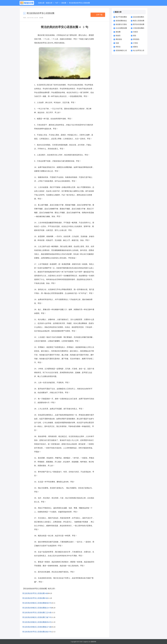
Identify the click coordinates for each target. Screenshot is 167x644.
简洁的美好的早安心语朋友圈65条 (35, 598)
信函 (117, 43)
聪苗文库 (49, 3)
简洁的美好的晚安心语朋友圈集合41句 (37, 608)
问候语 (135, 32)
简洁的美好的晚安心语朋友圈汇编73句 (37, 617)
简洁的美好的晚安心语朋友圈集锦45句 (37, 603)
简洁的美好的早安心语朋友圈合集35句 (37, 631)
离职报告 (119, 39)
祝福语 (118, 36)
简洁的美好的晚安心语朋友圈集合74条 (37, 627)
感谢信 (135, 47)
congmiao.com (87, 641)
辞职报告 (136, 39)
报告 (135, 36)
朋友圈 (64, 3)
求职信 (118, 47)
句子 (57, 3)
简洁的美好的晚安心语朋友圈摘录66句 (37, 622)
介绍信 (135, 43)
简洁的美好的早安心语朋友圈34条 (35, 593)
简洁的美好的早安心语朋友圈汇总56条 (37, 612)
